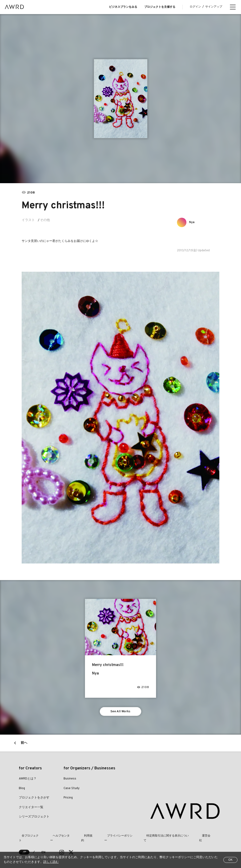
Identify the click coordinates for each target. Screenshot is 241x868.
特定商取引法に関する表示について (149, 837)
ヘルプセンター (56, 837)
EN (44, 849)
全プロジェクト (29, 837)
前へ (24, 745)
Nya (193, 222)
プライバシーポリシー (105, 837)
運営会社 (184, 837)
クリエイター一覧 (31, 809)
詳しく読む (51, 862)
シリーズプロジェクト (34, 818)
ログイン (195, 7)
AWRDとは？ (28, 780)
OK (230, 860)
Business (70, 780)
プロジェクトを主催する (160, 7)
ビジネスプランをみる (123, 7)
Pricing (68, 799)
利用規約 (78, 837)
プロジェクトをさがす (34, 799)
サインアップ (214, 7)
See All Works (121, 712)
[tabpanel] (121, 99)
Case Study (72, 790)
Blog (22, 790)
